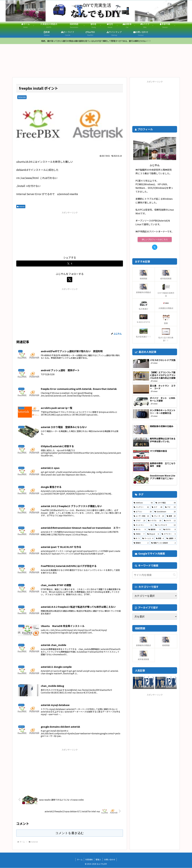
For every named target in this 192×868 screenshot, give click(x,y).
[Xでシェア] (70, 264)
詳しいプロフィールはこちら (155, 240)
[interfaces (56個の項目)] (143, 503)
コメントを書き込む (70, 833)
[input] (155, 575)
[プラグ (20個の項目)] (139, 521)
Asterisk (21, 207)
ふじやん (155, 165)
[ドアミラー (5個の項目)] (169, 534)
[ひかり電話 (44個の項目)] (166, 503)
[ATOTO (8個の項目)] (170, 530)
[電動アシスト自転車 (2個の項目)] (163, 543)
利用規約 (89, 860)
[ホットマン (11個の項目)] (143, 525)
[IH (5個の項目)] (137, 539)
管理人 (98, 860)
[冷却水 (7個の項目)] (139, 534)
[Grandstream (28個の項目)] (165, 512)
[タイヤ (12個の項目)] (170, 521)
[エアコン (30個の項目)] (143, 512)
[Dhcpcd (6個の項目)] (153, 534)
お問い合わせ (110, 860)
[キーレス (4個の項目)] (148, 539)
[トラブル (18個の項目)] (155, 521)
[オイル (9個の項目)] (140, 530)
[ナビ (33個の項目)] (170, 507)
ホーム (80, 860)
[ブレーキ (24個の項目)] (158, 516)
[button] (174, 575)
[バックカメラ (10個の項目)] (165, 525)
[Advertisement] (70, 233)
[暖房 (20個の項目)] (171, 516)
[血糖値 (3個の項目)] (171, 539)
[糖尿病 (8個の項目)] (154, 530)
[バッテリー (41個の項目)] (141, 507)
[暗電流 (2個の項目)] (141, 543)
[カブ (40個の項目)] (157, 507)
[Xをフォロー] (70, 280)
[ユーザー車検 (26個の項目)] (141, 516)
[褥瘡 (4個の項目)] (160, 539)
